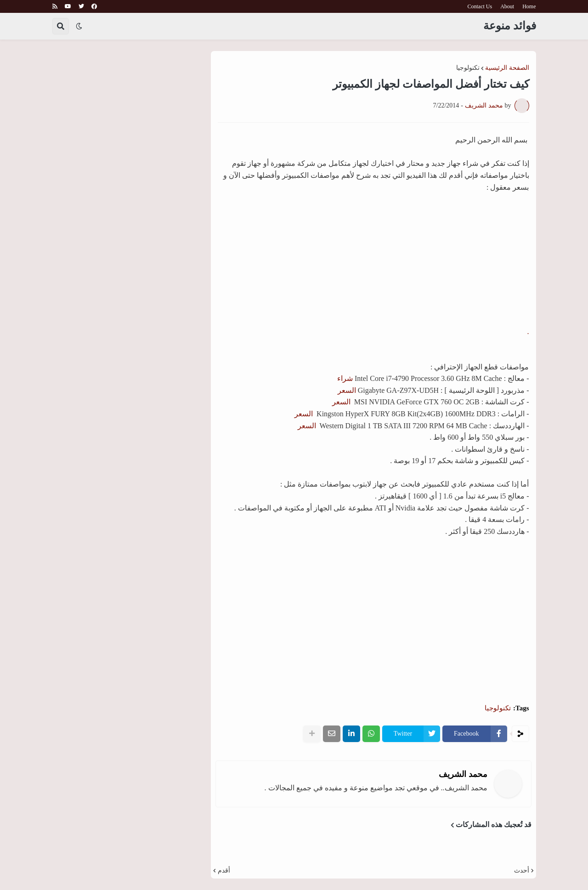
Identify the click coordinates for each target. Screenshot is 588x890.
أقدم (224, 871)
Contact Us (480, 6)
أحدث (522, 871)
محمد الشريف (463, 774)
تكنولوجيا (468, 68)
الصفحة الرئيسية (507, 68)
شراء (345, 378)
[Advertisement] (373, 630)
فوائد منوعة (510, 26)
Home (529, 6)
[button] (79, 26)
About (507, 6)
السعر (347, 390)
